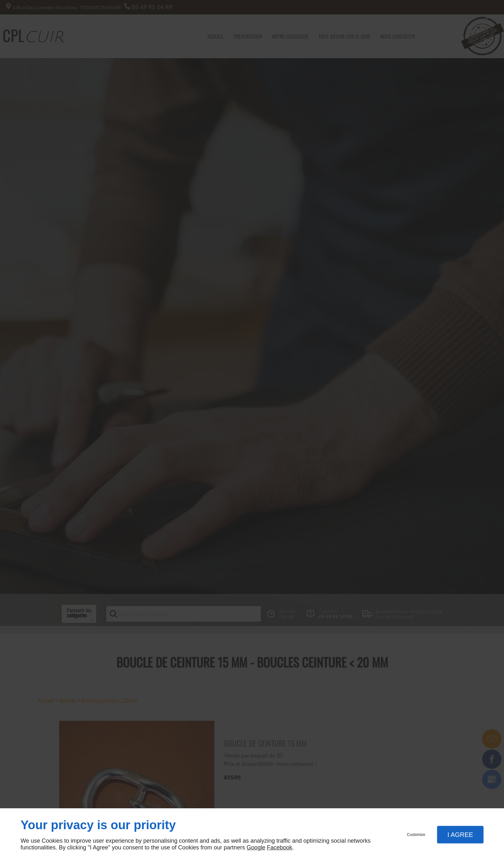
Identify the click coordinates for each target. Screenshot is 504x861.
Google (256, 848)
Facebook (279, 848)
